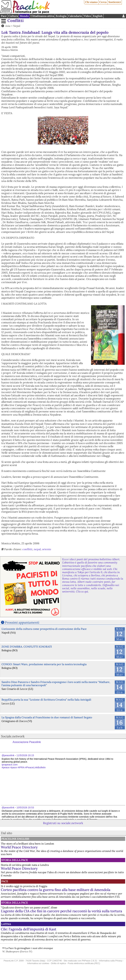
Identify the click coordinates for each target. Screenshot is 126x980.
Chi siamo (91, 2)
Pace (4, 16)
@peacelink (8, 755)
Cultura (13, 16)
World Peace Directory (19, 847)
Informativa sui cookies (38, 963)
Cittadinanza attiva (42, 16)
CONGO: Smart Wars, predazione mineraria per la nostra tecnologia (44, 664)
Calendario (75, 16)
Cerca (103, 2)
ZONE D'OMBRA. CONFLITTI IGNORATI (27, 647)
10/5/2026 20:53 (25, 808)
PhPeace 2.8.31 (89, 961)
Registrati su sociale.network (63, 823)
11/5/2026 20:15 (25, 755)
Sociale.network (13, 736)
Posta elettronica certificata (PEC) (84, 963)
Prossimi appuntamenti (22, 622)
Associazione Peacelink (27, 742)
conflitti (27, 549)
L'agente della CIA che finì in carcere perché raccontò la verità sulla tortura (61, 911)
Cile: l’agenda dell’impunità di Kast (29, 929)
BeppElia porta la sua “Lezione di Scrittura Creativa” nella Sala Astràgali (46, 700)
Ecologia (61, 16)
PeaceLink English (15, 839)
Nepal (17, 26)
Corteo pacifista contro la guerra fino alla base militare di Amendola (56, 890)
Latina (6, 924)
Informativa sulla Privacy (111, 961)
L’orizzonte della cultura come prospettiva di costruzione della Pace (44, 629)
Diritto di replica (58, 963)
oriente (47, 549)
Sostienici (115, 2)
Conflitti (15, 21)
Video (87, 16)
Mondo (24, 16)
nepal (37, 549)
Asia (8, 26)
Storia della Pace (15, 860)
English (98, 16)
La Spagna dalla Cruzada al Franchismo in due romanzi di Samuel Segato (47, 717)
